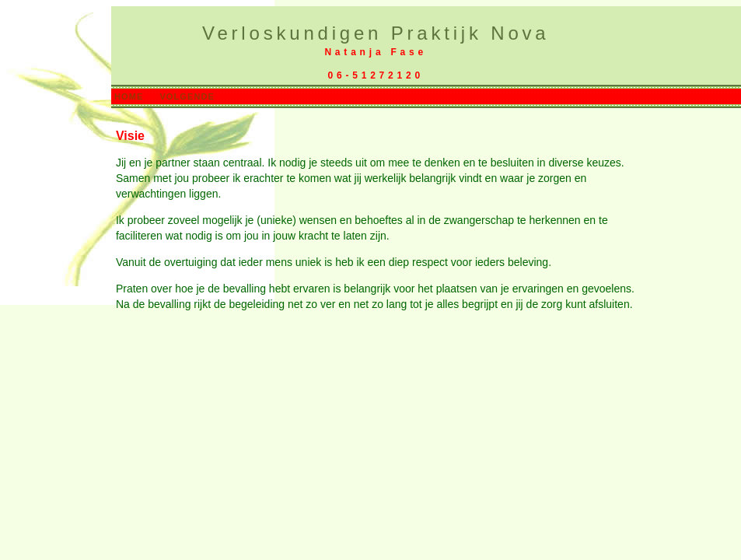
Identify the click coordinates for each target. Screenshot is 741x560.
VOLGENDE (187, 96)
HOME (129, 96)
